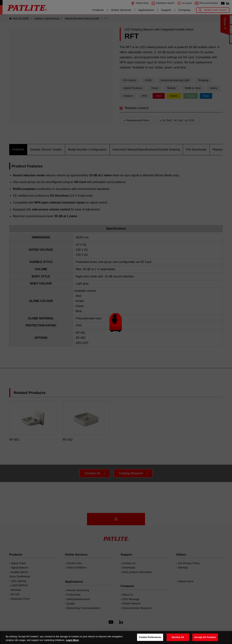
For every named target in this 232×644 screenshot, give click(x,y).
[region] (116, 638)
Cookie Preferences (150, 637)
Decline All (178, 637)
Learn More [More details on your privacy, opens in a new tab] (72, 640)
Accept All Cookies (205, 637)
